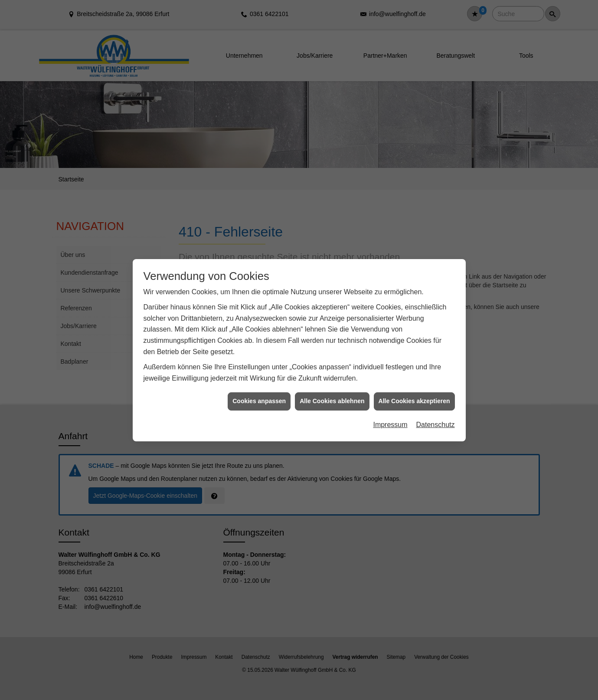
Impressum (390, 417)
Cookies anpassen (259, 394)
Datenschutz (436, 417)
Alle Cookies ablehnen (332, 394)
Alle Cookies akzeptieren (414, 394)
